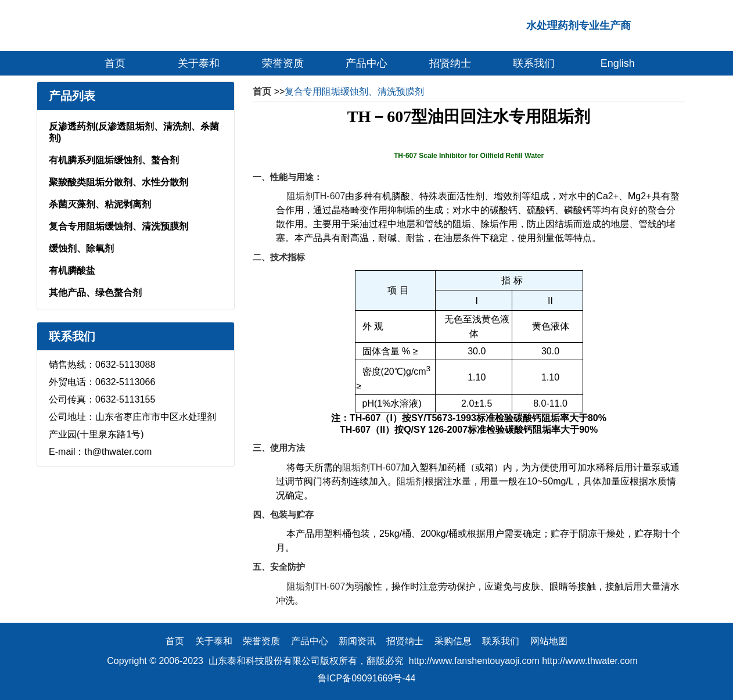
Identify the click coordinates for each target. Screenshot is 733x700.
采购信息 (453, 641)
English (618, 63)
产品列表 (72, 96)
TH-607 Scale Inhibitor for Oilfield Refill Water (469, 156)
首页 (115, 63)
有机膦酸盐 (72, 270)
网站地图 (549, 641)
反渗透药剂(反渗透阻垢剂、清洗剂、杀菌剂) (134, 132)
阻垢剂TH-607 (316, 196)
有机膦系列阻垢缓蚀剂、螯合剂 (114, 160)
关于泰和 (199, 63)
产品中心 (366, 63)
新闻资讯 (357, 641)
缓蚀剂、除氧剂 (81, 248)
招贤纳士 (450, 63)
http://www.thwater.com (590, 661)
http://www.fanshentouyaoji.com (474, 661)
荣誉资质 (283, 63)
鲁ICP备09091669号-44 (367, 678)
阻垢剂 (411, 481)
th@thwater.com (118, 452)
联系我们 (534, 63)
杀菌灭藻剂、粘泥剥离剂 (100, 204)
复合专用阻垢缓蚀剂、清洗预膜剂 (118, 226)
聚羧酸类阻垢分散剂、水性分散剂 (118, 182)
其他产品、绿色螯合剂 (95, 292)
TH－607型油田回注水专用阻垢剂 (469, 116)
